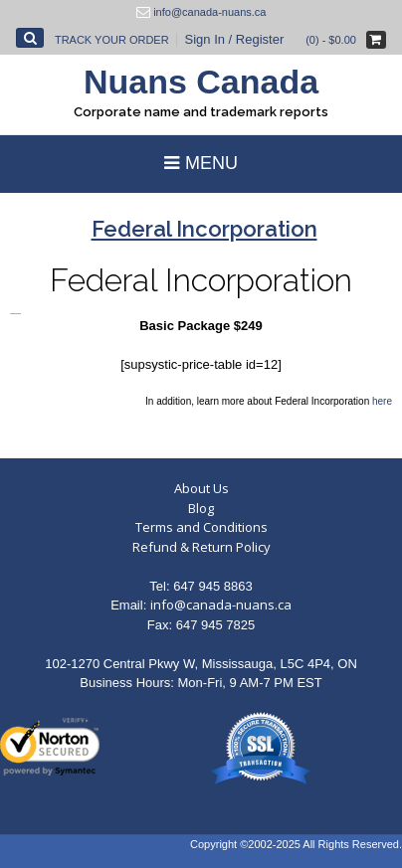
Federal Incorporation (201, 280)
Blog (201, 508)
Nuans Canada (201, 82)
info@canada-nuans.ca (221, 605)
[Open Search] (30, 38)
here (382, 401)
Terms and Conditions (201, 527)
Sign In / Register (235, 39)
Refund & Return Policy (201, 547)
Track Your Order (112, 40)
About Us (201, 488)
